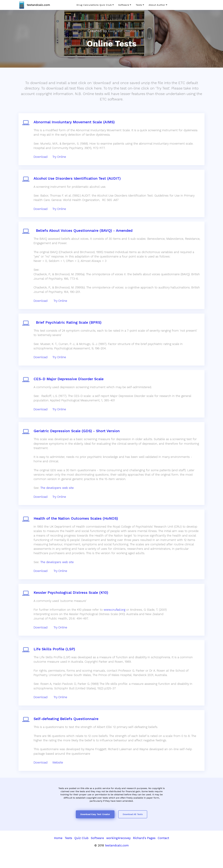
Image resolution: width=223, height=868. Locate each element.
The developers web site (58, 496)
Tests (139, 5)
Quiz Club (81, 854)
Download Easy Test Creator (95, 830)
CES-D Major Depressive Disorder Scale (69, 386)
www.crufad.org (115, 621)
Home (58, 854)
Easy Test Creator (122, 31)
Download (41, 158)
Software (124, 5)
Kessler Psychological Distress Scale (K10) (72, 604)
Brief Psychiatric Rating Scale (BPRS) (68, 328)
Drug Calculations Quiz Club (94, 5)
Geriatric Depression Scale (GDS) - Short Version (78, 440)
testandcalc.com (39, 5)
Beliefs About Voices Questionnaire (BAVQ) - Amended (84, 234)
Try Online (60, 158)
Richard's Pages (144, 854)
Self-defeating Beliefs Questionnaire (67, 734)
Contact (163, 854)
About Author (157, 5)
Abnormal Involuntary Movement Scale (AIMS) (75, 123)
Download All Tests (133, 830)
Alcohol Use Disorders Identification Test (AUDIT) (78, 181)
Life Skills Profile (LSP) (55, 662)
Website (59, 777)
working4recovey (118, 854)
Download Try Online (51, 581)
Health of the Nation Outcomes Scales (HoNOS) (77, 529)
